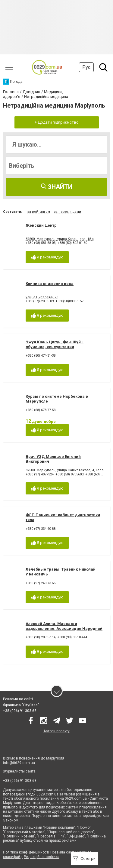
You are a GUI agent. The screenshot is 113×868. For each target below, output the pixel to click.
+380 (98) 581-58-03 (41, 243)
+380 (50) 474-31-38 (41, 356)
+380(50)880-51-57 (69, 301)
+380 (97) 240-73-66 (41, 583)
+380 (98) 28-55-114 (41, 637)
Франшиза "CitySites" (21, 705)
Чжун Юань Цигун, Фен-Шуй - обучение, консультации (55, 344)
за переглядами (67, 212)
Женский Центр (41, 225)
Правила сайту (63, 852)
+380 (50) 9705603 (69, 474)
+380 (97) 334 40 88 (41, 529)
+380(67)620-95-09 (40, 301)
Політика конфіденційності (26, 852)
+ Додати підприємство (57, 122)
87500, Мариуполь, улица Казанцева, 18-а (60, 239)
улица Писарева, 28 (42, 297)
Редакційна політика (42, 857)
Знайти (57, 187)
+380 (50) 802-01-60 (72, 243)
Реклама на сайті (18, 699)
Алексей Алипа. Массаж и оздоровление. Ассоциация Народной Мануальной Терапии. (64, 628)
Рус (86, 67)
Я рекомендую (47, 257)
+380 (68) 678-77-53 (41, 410)
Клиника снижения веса (50, 284)
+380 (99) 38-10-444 (72, 637)
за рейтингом (39, 212)
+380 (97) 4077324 (40, 474)
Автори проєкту (56, 731)
